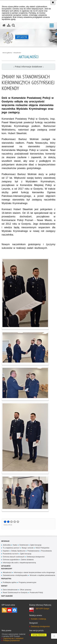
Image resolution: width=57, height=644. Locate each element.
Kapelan (6, 551)
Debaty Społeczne (18, 551)
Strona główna (7, 53)
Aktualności (17, 53)
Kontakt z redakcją (38, 619)
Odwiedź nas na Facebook (15, 610)
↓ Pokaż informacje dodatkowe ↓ (28, 67)
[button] (52, 26)
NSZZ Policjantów (42, 548)
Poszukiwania (46, 551)
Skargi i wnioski (28, 548)
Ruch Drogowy (7, 569)
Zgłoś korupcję (36, 545)
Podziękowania (33, 551)
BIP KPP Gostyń (43, 609)
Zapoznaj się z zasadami (13, 638)
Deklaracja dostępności (36, 557)
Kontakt (4, 586)
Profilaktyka (6, 579)
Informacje (5, 541)
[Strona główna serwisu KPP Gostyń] (4, 25)
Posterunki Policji (36, 592)
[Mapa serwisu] (9, 25)
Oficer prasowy (26, 590)
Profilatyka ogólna (10, 582)
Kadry (15, 545)
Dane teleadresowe (10, 590)
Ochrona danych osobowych (14, 557)
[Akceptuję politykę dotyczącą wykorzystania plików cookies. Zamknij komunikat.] (53, 2)
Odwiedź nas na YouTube (9, 610)
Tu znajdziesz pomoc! (11, 548)
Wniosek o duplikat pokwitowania (42, 575)
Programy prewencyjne (28, 582)
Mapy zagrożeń (7, 596)
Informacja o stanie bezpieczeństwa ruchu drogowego (34, 572)
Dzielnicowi (24, 545)
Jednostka (7, 545)
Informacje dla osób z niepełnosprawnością (19, 563)
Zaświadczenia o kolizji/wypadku (15, 575)
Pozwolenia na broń (10, 554)
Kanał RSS (4, 610)
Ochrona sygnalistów (11, 560)
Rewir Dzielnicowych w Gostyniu (15, 592)
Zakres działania (27, 560)
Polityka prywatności (11, 641)
